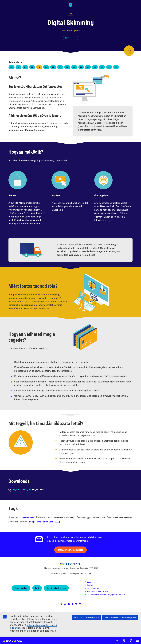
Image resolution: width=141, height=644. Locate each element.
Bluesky (76, 604)
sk (74, 67)
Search (117, 641)
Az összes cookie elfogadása (86, 617)
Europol (12, 641)
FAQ (37, 588)
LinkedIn (69, 604)
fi (81, 67)
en (12, 67)
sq (102, 67)
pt (60, 67)
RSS (61, 604)
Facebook (72, 604)
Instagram (65, 604)
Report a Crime (21, 588)
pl (53, 67)
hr (95, 67)
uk (109, 67)
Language (131, 641)
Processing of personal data (98, 591)
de (25, 67)
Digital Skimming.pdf (22, 489)
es (18, 67)
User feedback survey (56, 588)
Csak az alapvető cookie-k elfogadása (120, 617)
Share (70, 5)
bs (116, 67)
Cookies (90, 585)
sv (88, 67)
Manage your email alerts (70, 550)
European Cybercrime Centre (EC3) (45, 522)
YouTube (80, 604)
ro (67, 67)
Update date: (66, 31)
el (32, 67)
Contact (124, 641)
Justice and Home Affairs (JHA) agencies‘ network (106, 595)
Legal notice (92, 582)
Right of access (93, 588)
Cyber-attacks (28, 517)
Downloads (69, 38)
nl (46, 67)
